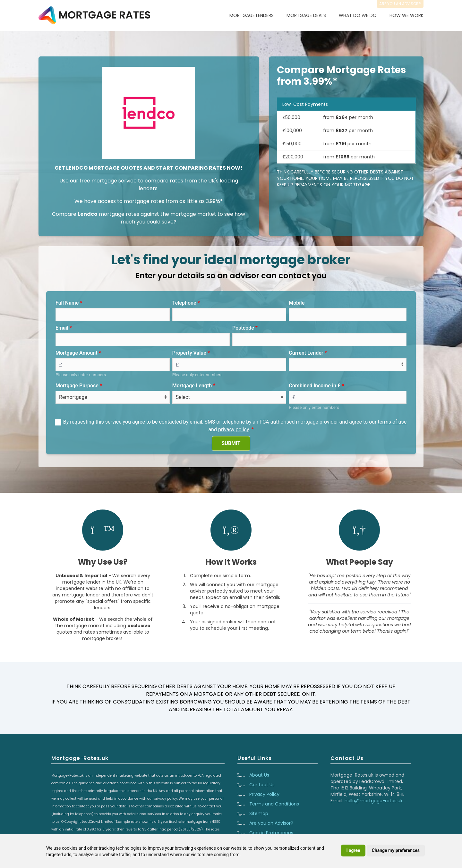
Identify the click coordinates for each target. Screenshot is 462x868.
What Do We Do (358, 15)
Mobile (297, 303)
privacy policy (234, 430)
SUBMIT (231, 443)
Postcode (243, 328)
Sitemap (259, 813)
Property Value (189, 353)
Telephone (184, 303)
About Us (259, 775)
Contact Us (262, 785)
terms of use (392, 422)
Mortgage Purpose (77, 386)
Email (62, 328)
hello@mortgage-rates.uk (374, 801)
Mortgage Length (192, 386)
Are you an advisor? (400, 4)
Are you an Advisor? (271, 823)
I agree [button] (353, 850)
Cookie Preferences (271, 833)
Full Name (67, 303)
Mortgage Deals (306, 15)
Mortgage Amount (77, 353)
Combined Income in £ (315, 386)
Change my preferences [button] (396, 850)
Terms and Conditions (274, 804)
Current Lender (306, 353)
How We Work (406, 15)
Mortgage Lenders (252, 15)
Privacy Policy (264, 794)
